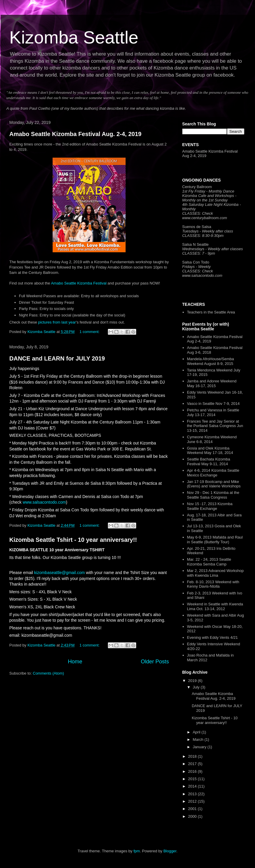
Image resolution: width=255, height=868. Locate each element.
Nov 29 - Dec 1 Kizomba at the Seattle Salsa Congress (213, 495)
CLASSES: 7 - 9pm (199, 253)
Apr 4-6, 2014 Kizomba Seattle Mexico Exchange (213, 473)
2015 (193, 779)
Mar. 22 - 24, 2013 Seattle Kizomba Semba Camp (209, 562)
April (197, 732)
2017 (193, 764)
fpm (137, 851)
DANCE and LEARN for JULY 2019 (57, 358)
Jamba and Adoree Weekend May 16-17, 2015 (212, 383)
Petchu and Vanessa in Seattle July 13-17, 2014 (213, 412)
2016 (193, 771)
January (200, 747)
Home (75, 662)
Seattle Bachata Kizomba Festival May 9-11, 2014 (209, 462)
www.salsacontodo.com (44, 502)
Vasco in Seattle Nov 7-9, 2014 (213, 404)
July (197, 687)
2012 (193, 801)
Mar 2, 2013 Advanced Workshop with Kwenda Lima (215, 573)
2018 (193, 756)
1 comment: (90, 332)
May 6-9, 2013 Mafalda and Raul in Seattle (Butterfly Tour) (215, 540)
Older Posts (155, 662)
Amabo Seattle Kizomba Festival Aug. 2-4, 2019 (75, 134)
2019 (193, 681)
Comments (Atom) (48, 673)
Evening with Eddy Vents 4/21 (212, 637)
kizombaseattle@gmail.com (60, 573)
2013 (193, 794)
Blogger (170, 851)
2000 (193, 816)
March (199, 740)
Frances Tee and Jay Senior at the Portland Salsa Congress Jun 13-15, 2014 (215, 426)
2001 (193, 809)
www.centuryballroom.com (205, 218)
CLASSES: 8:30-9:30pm (203, 236)
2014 (193, 786)
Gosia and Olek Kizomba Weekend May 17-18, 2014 (210, 451)
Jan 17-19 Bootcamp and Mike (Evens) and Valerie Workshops (214, 484)
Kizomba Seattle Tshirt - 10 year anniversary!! (73, 540)
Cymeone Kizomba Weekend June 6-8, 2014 (212, 439)
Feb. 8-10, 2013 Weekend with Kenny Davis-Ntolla (213, 584)
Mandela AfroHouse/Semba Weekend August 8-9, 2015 (211, 361)
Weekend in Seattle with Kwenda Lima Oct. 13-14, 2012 (215, 606)
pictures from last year (57, 322)
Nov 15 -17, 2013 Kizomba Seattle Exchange (210, 506)
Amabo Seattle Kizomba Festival (79, 283)
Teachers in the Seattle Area (211, 312)
